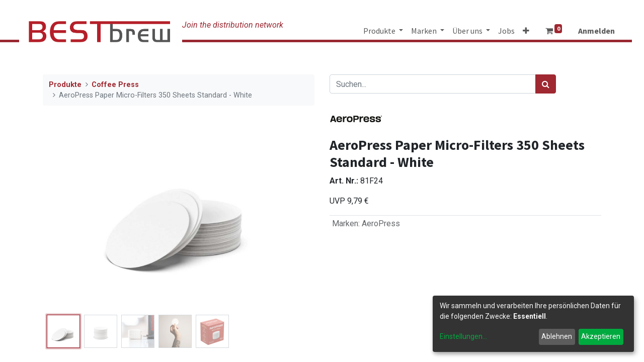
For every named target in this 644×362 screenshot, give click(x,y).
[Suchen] (546, 84)
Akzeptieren (601, 336)
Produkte (65, 85)
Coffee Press (115, 85)
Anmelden (596, 31)
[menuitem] (506, 31)
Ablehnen (557, 336)
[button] (526, 31)
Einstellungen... (463, 336)
